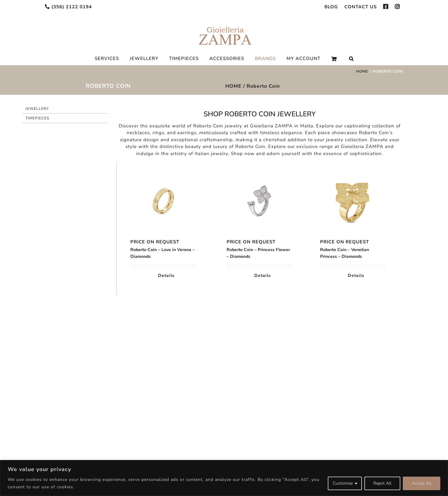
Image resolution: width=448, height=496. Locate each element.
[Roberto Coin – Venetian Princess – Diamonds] (353, 202)
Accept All (422, 483)
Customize (343, 483)
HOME (234, 86)
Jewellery (37, 109)
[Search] (351, 59)
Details (166, 276)
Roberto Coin (263, 86)
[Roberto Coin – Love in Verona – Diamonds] (163, 202)
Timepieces (37, 118)
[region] (224, 478)
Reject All (382, 483)
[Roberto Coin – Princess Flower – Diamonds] (260, 202)
